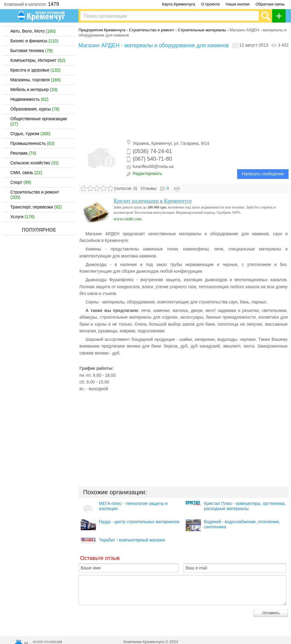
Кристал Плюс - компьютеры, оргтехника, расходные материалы (245, 506)
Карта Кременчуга (179, 4)
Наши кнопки (238, 4)
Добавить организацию (280, 16)
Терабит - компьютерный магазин (132, 540)
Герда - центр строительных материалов (139, 522)
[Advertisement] (184, 94)
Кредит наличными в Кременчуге (153, 201)
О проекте (210, 4)
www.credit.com (128, 219)
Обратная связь (270, 4)
